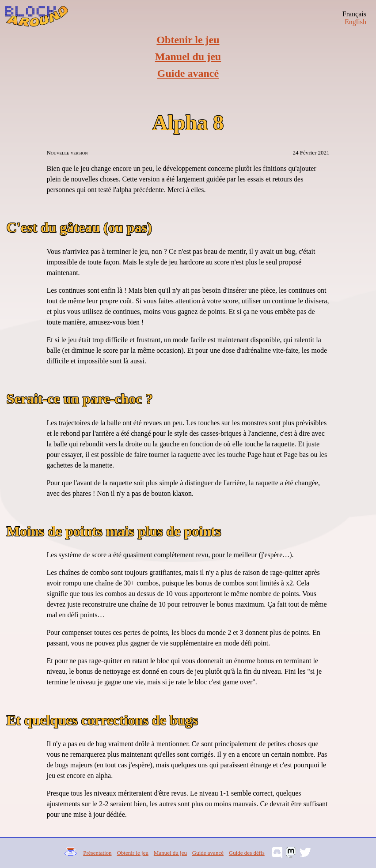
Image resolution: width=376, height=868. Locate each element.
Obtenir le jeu (188, 40)
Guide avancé (188, 73)
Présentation (97, 853)
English (355, 22)
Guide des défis (247, 853)
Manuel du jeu (188, 57)
